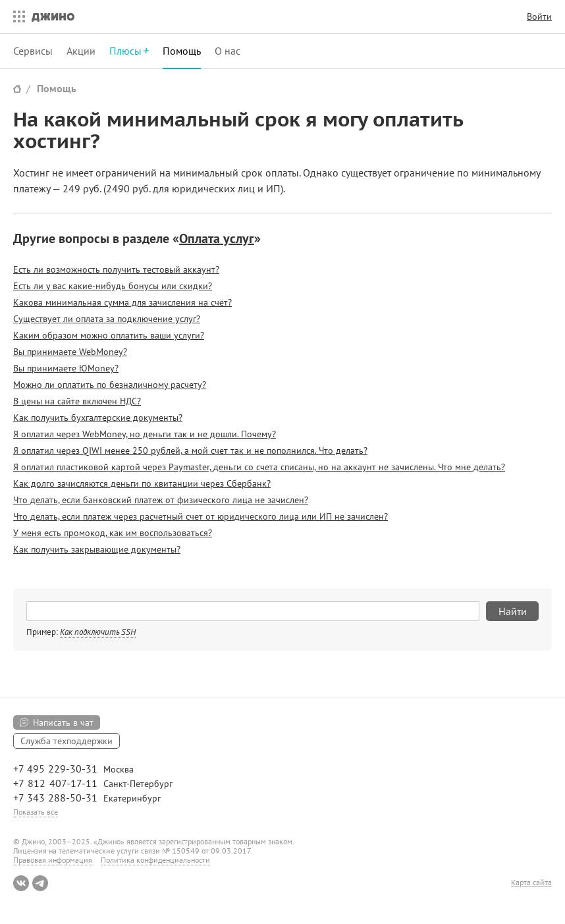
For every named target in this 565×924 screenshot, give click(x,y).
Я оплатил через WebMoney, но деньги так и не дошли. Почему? (145, 434)
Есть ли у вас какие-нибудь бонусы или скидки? (113, 286)
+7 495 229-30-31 (55, 769)
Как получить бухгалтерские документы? (98, 418)
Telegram (40, 883)
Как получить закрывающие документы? (97, 549)
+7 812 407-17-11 (55, 783)
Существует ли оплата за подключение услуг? (107, 319)
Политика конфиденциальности (155, 860)
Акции (81, 51)
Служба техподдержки (67, 741)
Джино (53, 16)
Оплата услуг (217, 238)
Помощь (182, 51)
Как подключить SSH (98, 632)
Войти (539, 16)
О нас (228, 51)
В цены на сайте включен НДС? (77, 401)
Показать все (36, 812)
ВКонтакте (21, 883)
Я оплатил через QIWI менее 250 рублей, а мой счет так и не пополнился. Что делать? (190, 450)
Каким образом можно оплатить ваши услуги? (109, 335)
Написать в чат (63, 722)
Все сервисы (16, 16)
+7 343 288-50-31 (55, 798)
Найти (513, 611)
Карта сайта (531, 883)
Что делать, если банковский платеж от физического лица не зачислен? (161, 500)
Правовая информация (53, 860)
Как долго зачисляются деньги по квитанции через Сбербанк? (142, 483)
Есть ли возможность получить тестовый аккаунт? (116, 269)
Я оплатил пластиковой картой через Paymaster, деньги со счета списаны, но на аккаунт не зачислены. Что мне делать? (259, 467)
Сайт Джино (17, 89)
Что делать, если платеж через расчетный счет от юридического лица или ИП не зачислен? (201, 516)
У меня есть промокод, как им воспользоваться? (113, 533)
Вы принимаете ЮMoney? (66, 368)
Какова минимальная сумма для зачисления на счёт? (122, 302)
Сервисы (33, 51)
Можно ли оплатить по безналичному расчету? (110, 385)
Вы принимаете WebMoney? (70, 352)
